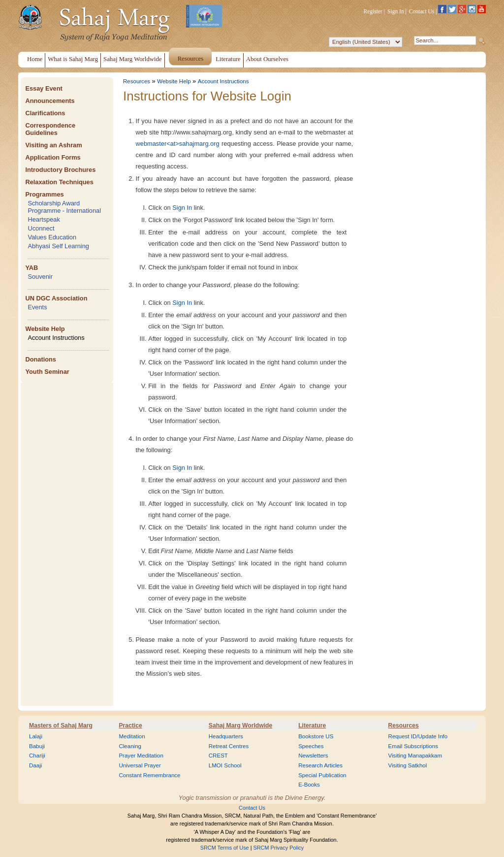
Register (373, 11)
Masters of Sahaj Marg (61, 725)
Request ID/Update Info (418, 736)
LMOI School (225, 765)
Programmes (44, 194)
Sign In (396, 11)
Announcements (50, 101)
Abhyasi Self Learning (58, 246)
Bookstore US (316, 736)
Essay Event (44, 88)
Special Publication (322, 775)
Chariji (37, 756)
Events (37, 307)
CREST (218, 756)
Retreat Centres (229, 746)
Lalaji (36, 736)
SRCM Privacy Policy (279, 848)
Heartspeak (44, 219)
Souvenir (40, 277)
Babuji (37, 746)
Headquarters (226, 736)
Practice (130, 725)
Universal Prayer (140, 765)
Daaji (35, 765)
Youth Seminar (47, 372)
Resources (137, 81)
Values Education (52, 237)
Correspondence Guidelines (50, 129)
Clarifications (45, 113)
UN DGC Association (56, 298)
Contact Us (422, 11)
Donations (41, 359)
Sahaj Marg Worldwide (240, 725)
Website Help (45, 329)
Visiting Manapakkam (415, 756)
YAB (31, 268)
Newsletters (313, 756)
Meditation (132, 736)
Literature (312, 725)
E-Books (309, 785)
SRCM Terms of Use (225, 848)
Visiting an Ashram (53, 145)
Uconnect (41, 228)
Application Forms (53, 157)
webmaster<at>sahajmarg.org (178, 144)
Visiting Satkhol (408, 765)
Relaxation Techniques (59, 182)
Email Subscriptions (413, 746)
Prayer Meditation (141, 756)
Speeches (311, 746)
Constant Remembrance (149, 775)
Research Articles (320, 765)
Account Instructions (56, 338)
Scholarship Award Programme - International (64, 207)
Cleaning (130, 746)
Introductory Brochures (60, 170)
